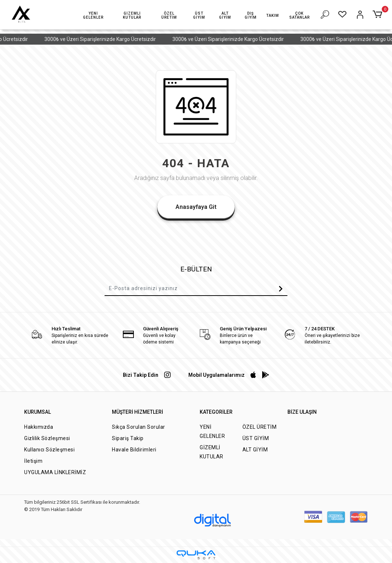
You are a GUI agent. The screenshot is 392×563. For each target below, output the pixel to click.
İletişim (33, 461)
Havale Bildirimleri (134, 450)
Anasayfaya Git (196, 207)
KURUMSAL (37, 412)
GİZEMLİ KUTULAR (212, 452)
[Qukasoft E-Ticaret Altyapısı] (196, 555)
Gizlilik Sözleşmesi (47, 438)
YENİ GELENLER (212, 431)
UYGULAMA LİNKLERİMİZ (55, 472)
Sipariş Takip (128, 438)
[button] (93, 16)
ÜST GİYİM (256, 438)
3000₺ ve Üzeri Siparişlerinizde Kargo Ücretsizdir (107, 39)
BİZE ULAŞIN (302, 412)
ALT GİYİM (255, 450)
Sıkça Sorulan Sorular (139, 427)
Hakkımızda (39, 427)
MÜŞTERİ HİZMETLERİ (137, 412)
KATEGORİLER (216, 412)
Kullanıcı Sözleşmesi (49, 450)
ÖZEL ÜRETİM (260, 427)
